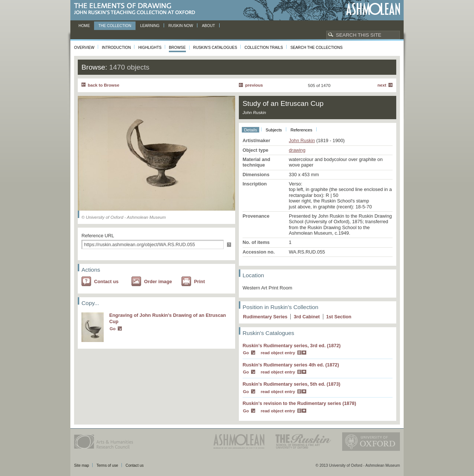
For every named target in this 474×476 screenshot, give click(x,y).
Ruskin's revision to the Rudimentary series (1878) (299, 403)
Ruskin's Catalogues (215, 48)
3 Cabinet (307, 317)
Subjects (274, 130)
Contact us (106, 281)
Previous (254, 85)
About (208, 26)
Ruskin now (181, 26)
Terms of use (107, 465)
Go (113, 329)
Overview (84, 48)
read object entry (278, 353)
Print (199, 281)
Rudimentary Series (265, 317)
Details (251, 130)
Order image (158, 281)
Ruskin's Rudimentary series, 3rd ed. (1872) (292, 346)
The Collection (115, 26)
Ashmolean (373, 9)
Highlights (150, 48)
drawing (297, 150)
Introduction (116, 48)
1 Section (339, 317)
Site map (81, 465)
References (301, 130)
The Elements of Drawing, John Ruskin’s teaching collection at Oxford (137, 9)
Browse (177, 48)
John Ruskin (302, 140)
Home (84, 26)
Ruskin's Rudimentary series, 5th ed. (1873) (291, 384)
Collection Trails (264, 48)
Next (382, 85)
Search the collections (316, 48)
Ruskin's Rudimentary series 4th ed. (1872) (291, 365)
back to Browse (104, 85)
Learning (150, 26)
